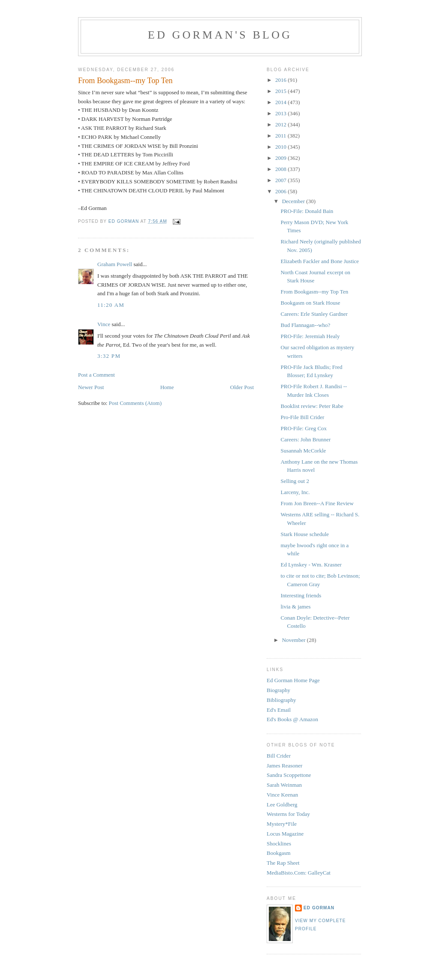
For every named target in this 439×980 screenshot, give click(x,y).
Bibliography (281, 700)
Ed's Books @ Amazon (292, 719)
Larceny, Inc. (295, 492)
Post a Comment (96, 375)
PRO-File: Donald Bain (307, 211)
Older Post (242, 387)
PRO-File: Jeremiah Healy (310, 336)
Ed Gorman (319, 908)
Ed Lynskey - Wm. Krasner (311, 565)
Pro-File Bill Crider (302, 417)
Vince (104, 324)
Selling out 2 (295, 481)
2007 (281, 180)
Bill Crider (279, 756)
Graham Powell (115, 264)
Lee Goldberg (282, 805)
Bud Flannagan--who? (305, 325)
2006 (281, 191)
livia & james (295, 607)
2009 (281, 158)
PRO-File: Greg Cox (304, 428)
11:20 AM (111, 305)
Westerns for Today (288, 814)
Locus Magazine (285, 834)
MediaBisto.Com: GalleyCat (299, 873)
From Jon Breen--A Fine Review (317, 503)
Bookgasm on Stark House (310, 303)
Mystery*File (282, 824)
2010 (281, 147)
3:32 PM (109, 356)
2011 (281, 136)
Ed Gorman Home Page (293, 680)
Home (167, 387)
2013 (281, 113)
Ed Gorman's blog (220, 35)
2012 (281, 124)
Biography (278, 690)
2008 (281, 169)
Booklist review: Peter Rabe (312, 406)
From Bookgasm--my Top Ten (314, 292)
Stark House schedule (305, 534)
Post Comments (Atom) (135, 403)
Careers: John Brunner (305, 439)
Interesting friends (301, 595)
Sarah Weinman (284, 785)
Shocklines (279, 844)
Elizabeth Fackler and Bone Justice (320, 261)
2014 (281, 102)
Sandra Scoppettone (289, 775)
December (294, 201)
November (295, 640)
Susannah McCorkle (303, 451)
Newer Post (91, 387)
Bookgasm (279, 853)
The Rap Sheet (283, 863)
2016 (281, 80)
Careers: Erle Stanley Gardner (314, 314)
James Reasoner (284, 766)
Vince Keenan (282, 795)
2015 (281, 91)
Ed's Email (279, 710)
